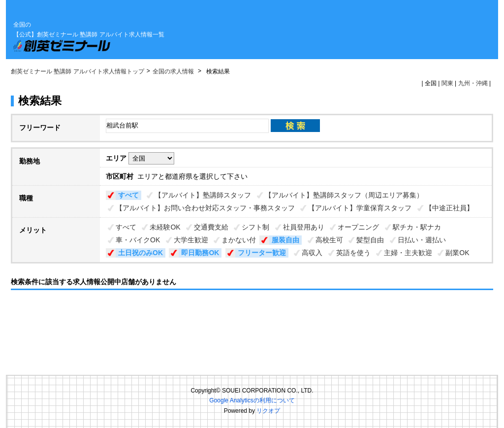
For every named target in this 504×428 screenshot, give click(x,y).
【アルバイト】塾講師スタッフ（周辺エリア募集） (344, 195)
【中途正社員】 (449, 208)
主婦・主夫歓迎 (408, 253)
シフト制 (255, 227)
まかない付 (239, 240)
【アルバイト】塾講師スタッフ (203, 195)
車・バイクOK (138, 240)
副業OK (457, 253)
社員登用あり (304, 227)
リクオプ (268, 411)
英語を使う (353, 253)
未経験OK (165, 227)
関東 (447, 83)
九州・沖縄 (473, 83)
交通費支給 (211, 227)
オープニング (358, 227)
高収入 (312, 253)
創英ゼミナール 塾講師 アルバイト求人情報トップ (78, 71)
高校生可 (329, 240)
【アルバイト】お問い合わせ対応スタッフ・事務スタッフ (205, 208)
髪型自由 (370, 240)
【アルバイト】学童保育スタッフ (360, 208)
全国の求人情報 (174, 71)
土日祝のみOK (141, 253)
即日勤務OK (200, 253)
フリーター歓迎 (262, 253)
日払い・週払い (422, 240)
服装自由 (285, 240)
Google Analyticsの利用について (252, 400)
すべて (128, 195)
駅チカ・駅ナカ (417, 227)
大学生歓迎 (191, 240)
